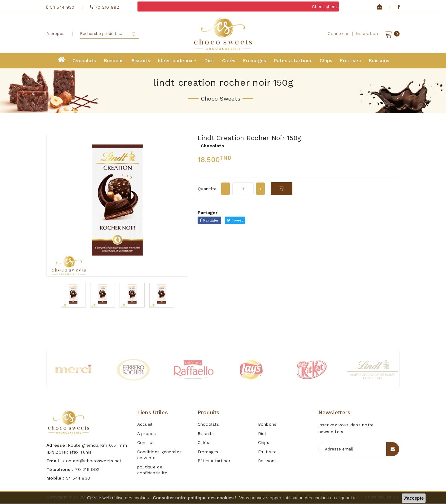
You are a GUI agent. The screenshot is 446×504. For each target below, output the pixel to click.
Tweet (237, 221)
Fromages (255, 61)
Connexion (339, 34)
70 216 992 (87, 470)
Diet (209, 61)
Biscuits (141, 61)
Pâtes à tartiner (293, 61)
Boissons (379, 61)
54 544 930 (79, 479)
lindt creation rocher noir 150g (252, 138)
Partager (210, 221)
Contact (146, 442)
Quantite (207, 189)
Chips (326, 61)
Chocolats (84, 61)
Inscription (367, 34)
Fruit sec (351, 61)
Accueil (145, 425)
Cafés (229, 61)
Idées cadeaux (177, 61)
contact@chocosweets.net (93, 461)
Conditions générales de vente (160, 454)
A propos (55, 34)
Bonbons (114, 61)
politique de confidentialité (153, 468)
